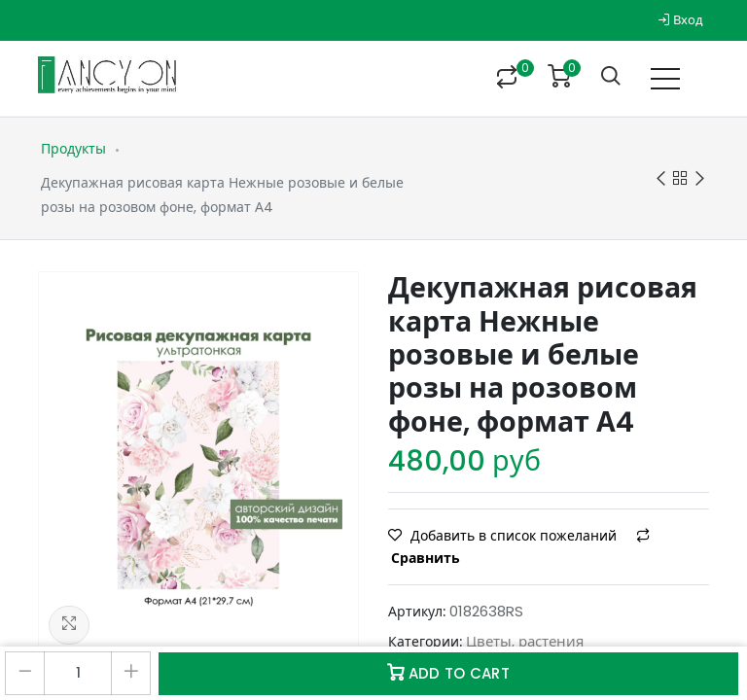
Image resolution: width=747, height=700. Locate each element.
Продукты (73, 149)
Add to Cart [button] (448, 673)
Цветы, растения (525, 641)
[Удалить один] (25, 673)
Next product (700, 179)
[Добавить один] (131, 673)
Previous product (661, 179)
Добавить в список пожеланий (504, 536)
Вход (680, 20)
